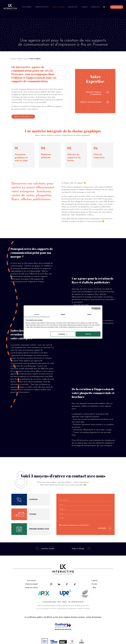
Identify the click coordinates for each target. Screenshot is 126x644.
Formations (94, 7)
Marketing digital (42, 7)
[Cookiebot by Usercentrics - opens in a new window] (93, 309)
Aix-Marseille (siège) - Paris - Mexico (55, 598)
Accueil (13, 55)
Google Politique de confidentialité (66, 605)
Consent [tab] (37, 314)
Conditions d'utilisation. (84, 605)
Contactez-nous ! (115, 7)
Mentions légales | (51, 602)
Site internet (28, 7)
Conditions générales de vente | (66, 602)
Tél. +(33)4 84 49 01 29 (76, 598)
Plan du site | (42, 602)
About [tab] (89, 314)
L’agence (84, 7)
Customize (63, 334)
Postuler (95, 580)
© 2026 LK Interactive (82, 602)
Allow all (88, 334)
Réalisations (73, 7)
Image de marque (58, 7)
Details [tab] (63, 314)
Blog (94, 584)
